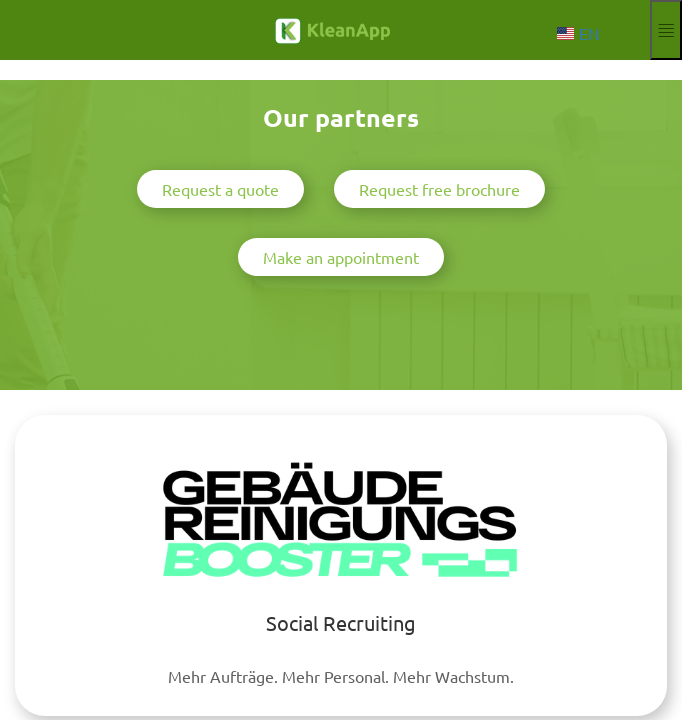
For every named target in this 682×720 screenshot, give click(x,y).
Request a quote (220, 189)
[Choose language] (582, 33)
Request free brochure (439, 189)
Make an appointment (341, 257)
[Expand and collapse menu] (666, 30)
